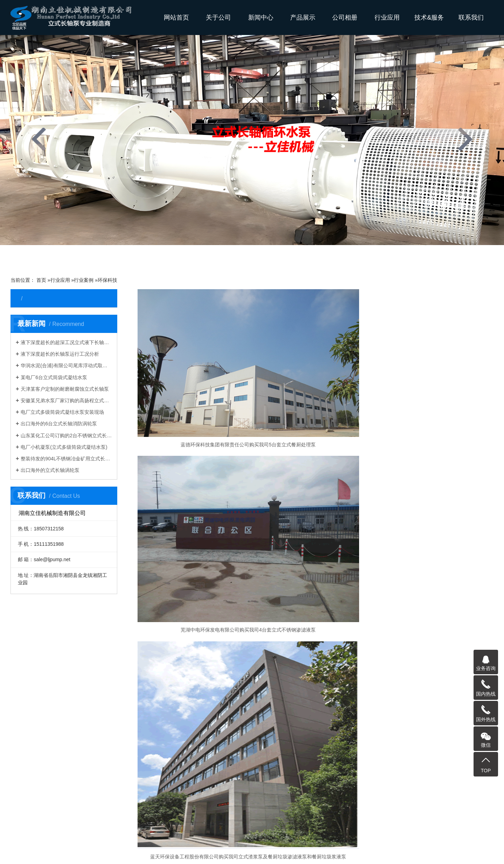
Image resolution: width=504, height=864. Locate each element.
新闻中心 (261, 18)
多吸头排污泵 (202, 680)
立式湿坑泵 (38, 680)
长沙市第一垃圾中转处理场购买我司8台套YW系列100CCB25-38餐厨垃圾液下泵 (194, 524)
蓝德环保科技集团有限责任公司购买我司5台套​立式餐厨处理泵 (194, 404)
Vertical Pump (152, 826)
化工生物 (123, 711)
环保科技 (107, 280)
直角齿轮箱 (199, 711)
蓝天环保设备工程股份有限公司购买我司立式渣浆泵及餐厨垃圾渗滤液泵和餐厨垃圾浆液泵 (437, 404)
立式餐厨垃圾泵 (43, 753)
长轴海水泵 (83, 809)
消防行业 (123, 722)
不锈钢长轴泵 (97, 817)
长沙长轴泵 (370, 817)
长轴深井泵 (38, 701)
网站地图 (455, 852)
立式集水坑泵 (41, 732)
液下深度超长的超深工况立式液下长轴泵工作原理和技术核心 (66, 342)
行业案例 (84, 280)
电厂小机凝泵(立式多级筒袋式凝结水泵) (64, 447)
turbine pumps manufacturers (206, 826)
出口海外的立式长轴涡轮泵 (50, 470)
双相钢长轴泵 (385, 809)
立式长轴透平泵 (456, 809)
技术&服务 (429, 18)
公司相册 (345, 18)
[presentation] (39, 139)
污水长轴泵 (196, 817)
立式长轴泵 (38, 659)
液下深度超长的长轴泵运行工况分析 (60, 354)
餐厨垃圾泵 (199, 690)
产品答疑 (275, 669)
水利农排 (123, 680)
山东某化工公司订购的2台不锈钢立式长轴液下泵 (66, 436)
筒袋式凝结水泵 (43, 743)
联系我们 (471, 18)
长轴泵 (56, 809)
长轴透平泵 (38, 711)
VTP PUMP (116, 826)
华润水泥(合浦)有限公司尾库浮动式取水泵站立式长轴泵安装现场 (66, 365)
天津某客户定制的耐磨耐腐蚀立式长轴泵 (65, 389)
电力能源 (123, 669)
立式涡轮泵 (38, 690)
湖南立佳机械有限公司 (414, 817)
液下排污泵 (38, 722)
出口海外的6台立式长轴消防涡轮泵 (59, 424)
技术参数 (275, 680)
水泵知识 (275, 690)
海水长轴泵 (419, 809)
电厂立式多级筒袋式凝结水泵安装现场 (62, 412)
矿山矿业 (123, 690)
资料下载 (275, 659)
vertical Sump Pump (468, 817)
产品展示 (303, 18)
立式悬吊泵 (38, 669)
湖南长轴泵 (338, 817)
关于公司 (218, 18)
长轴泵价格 (132, 817)
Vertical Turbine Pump (72, 826)
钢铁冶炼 (123, 659)
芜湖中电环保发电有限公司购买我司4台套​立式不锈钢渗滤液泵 (316, 404)
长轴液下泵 (180, 809)
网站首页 (176, 18)
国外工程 (123, 701)
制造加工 (123, 732)
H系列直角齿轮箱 (45, 764)
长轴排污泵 (281, 809)
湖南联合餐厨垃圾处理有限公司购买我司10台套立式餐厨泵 (316, 524)
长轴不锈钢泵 (348, 809)
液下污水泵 (199, 669)
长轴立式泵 (212, 809)
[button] (203, 257)
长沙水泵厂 (481, 852)
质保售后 (275, 701)
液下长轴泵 (147, 809)
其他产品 (36, 774)
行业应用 (387, 18)
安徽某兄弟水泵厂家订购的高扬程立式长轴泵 (66, 400)
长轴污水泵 (313, 809)
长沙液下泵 (164, 817)
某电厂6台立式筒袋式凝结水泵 (54, 377)
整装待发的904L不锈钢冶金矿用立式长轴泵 (66, 459)
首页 (41, 280)
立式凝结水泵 (202, 701)
